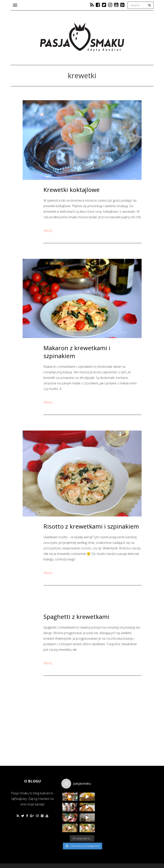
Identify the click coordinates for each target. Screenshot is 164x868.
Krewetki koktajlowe (71, 190)
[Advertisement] (135, 802)
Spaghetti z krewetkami (76, 617)
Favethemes (39, 855)
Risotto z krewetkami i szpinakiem (91, 526)
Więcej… (49, 231)
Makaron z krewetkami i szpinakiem (77, 352)
